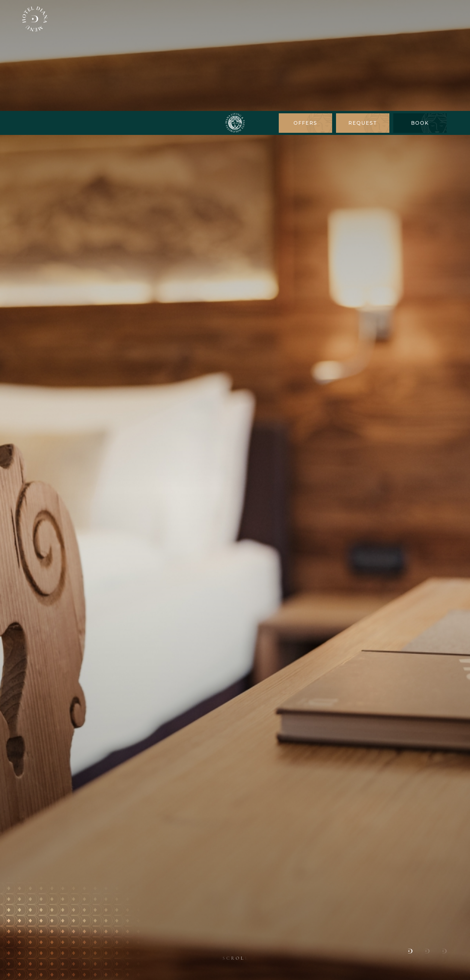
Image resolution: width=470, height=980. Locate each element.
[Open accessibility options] (13, 949)
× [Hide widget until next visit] (19, 942)
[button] (410, 833)
